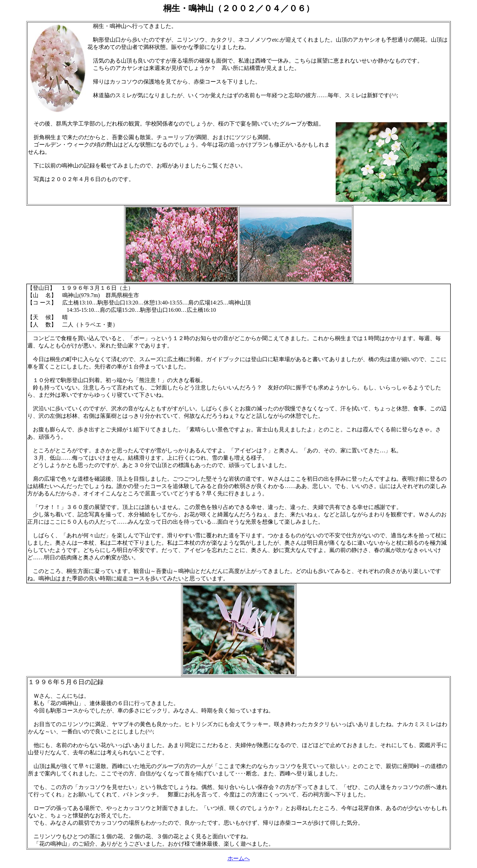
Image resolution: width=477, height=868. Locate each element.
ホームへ (239, 858)
